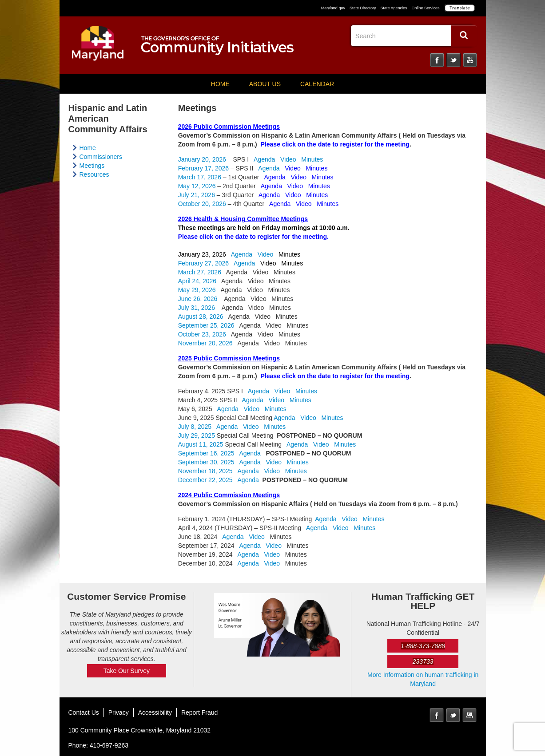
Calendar (317, 84)
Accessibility (155, 712)
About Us (265, 84)
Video (288, 159)
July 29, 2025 (197, 435)
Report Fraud (199, 712)
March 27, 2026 (200, 272)
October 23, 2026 (202, 334)
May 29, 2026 (197, 290)
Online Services (425, 8)
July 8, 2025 (195, 427)
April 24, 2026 (197, 281)
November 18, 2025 (205, 471)
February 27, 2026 (203, 263)
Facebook (437, 60)
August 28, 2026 (201, 317)
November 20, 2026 (205, 343)
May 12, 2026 (197, 186)
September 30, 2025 (206, 462)
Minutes (312, 159)
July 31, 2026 (197, 308)
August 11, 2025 (201, 444)
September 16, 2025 (206, 453)
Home (220, 84)
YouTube (470, 60)
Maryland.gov (333, 8)
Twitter (454, 60)
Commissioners (101, 157)
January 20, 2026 (202, 159)
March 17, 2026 (200, 177)
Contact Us (84, 712)
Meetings (92, 166)
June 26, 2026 (198, 299)
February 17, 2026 (203, 168)
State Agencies (394, 8)
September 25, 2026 (206, 325)
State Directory (363, 8)
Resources (94, 174)
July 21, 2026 (197, 195)
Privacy (119, 712)
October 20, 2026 (202, 204)
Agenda (264, 159)
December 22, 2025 (205, 480)
